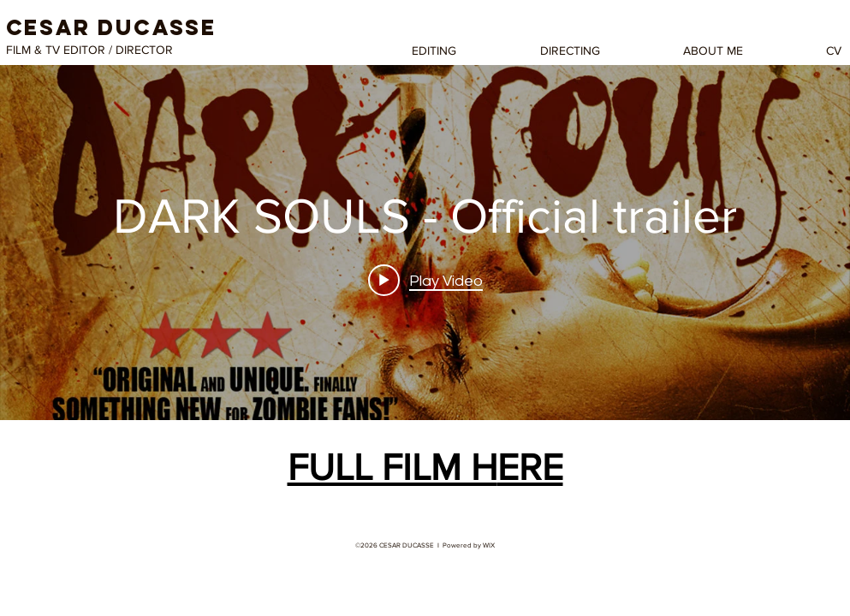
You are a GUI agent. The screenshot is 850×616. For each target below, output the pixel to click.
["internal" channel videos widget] (425, 243)
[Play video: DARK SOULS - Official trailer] (425, 281)
